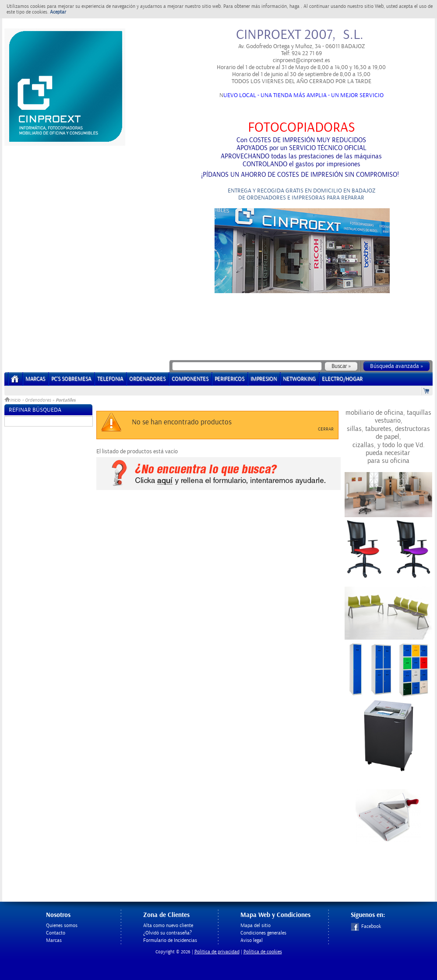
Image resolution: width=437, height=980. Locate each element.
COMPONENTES (190, 379)
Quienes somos (62, 926)
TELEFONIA (110, 379)
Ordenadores (38, 400)
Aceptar (58, 12)
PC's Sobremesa (71, 379)
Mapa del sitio (256, 926)
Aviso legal (252, 940)
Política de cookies (263, 952)
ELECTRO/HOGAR (342, 379)
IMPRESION (264, 379)
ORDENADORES (147, 379)
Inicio (13, 400)
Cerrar (326, 429)
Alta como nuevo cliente (168, 926)
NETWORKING (299, 379)
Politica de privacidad (217, 952)
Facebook (366, 926)
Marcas (35, 379)
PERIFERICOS (229, 379)
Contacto (56, 933)
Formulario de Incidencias (170, 940)
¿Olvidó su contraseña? (167, 933)
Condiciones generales (263, 933)
